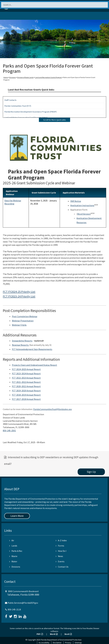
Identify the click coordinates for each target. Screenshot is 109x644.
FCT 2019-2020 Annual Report (26, 391)
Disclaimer (57, 643)
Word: (54, 634)
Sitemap (78, 643)
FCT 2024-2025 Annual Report (26, 369)
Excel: (68, 634)
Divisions (12, 77)
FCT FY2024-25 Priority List (19, 292)
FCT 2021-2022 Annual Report (26, 382)
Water (13, 561)
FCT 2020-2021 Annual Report (26, 386)
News (59, 556)
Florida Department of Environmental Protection (61, 640)
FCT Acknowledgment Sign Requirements (32, 349)
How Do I (61, 551)
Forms (60, 546)
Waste (13, 556)
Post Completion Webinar (25, 316)
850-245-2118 (14, 610)
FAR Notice (76, 201)
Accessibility (44, 643)
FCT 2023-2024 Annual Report (26, 374)
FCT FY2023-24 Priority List (19, 296)
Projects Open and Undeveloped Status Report (34, 365)
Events (60, 561)
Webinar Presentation (23, 321)
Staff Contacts (10, 100)
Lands (13, 546)
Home (6, 77)
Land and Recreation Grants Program (48, 77)
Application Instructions (82, 205)
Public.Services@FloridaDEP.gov (23, 603)
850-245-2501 (9, 431)
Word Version (84, 214)
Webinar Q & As (19, 325)
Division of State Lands (25, 77)
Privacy (68, 643)
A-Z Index (61, 540)
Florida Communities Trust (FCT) (18, 106)
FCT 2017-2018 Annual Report (26, 399)
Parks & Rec (16, 551)
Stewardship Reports (22, 341)
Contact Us (62, 567)
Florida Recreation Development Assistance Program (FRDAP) (31, 112)
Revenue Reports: (20, 345)
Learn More (17, 516)
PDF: (40, 634)
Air (12, 540)
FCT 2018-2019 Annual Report (26, 395)
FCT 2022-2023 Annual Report (26, 378)
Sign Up (91, 472)
